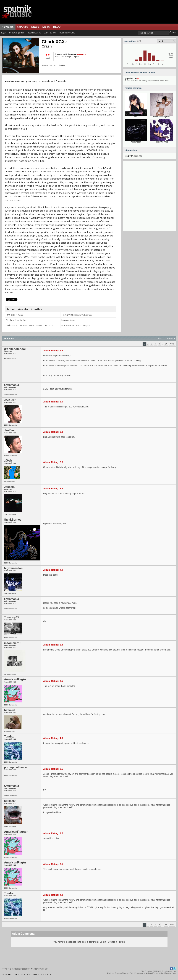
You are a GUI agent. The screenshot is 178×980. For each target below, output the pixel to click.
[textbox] (153, 33)
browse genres (17, 33)
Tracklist (62, 65)
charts (23, 27)
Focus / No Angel (161, 142)
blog (57, 27)
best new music (67, 33)
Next (172, 344)
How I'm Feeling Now (161, 117)
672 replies (75, 57)
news (35, 27)
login (4, 33)
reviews (8, 27)
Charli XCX (54, 42)
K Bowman (71, 54)
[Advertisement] (33, 197)
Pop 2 (136, 117)
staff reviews (50, 33)
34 (166, 344)
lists (46, 27)
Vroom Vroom (136, 142)
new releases (34, 33)
